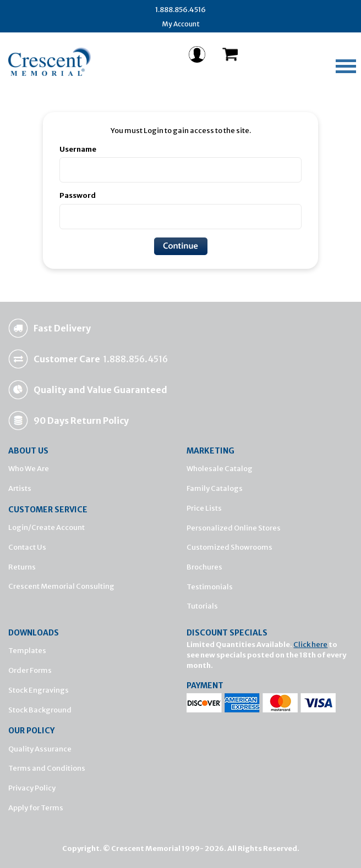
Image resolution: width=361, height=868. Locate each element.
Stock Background (40, 710)
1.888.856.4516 (180, 10)
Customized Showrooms (229, 547)
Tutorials (202, 606)
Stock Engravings (39, 690)
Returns (22, 567)
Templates (27, 651)
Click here (310, 645)
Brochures (204, 567)
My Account (181, 24)
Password (78, 195)
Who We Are (29, 469)
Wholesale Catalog (220, 469)
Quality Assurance (40, 749)
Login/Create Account (47, 527)
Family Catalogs (215, 488)
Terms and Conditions (47, 768)
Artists (20, 488)
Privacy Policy (32, 788)
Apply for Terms (36, 808)
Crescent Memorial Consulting (61, 586)
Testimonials (210, 587)
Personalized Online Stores (234, 528)
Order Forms (30, 670)
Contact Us (27, 547)
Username (78, 149)
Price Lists (204, 508)
